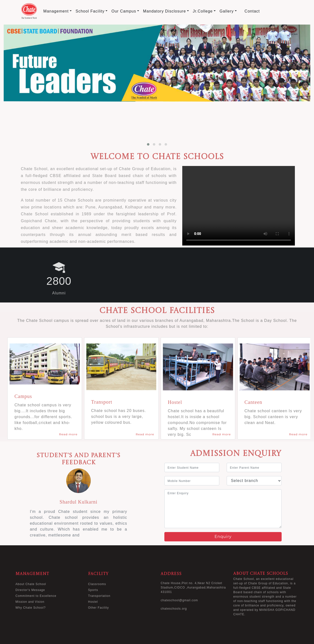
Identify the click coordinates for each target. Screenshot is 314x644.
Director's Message (30, 590)
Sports (93, 590)
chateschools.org (174, 609)
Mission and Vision (30, 602)
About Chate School (31, 584)
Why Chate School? (31, 608)
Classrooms (97, 584)
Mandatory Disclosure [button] (164, 11)
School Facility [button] (90, 11)
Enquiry (223, 537)
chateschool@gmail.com (179, 600)
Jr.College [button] (203, 11)
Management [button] (56, 11)
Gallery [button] (227, 11)
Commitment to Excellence (36, 596)
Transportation (99, 596)
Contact (252, 11)
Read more (68, 434)
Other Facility (98, 608)
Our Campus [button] (124, 11)
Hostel (93, 602)
